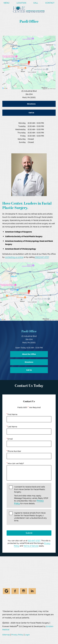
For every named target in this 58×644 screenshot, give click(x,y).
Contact (50, 3)
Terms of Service (31, 546)
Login (27, 635)
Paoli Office (29, 332)
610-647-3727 (34, 541)
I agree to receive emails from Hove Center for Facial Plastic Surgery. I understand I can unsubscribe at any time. (30, 517)
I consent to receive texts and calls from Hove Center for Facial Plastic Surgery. (32, 495)
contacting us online (14, 257)
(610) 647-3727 (42, 257)
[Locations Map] (29, 62)
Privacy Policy (17, 635)
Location (21, 3)
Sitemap (6, 635)
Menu (7, 3)
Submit (29, 533)
